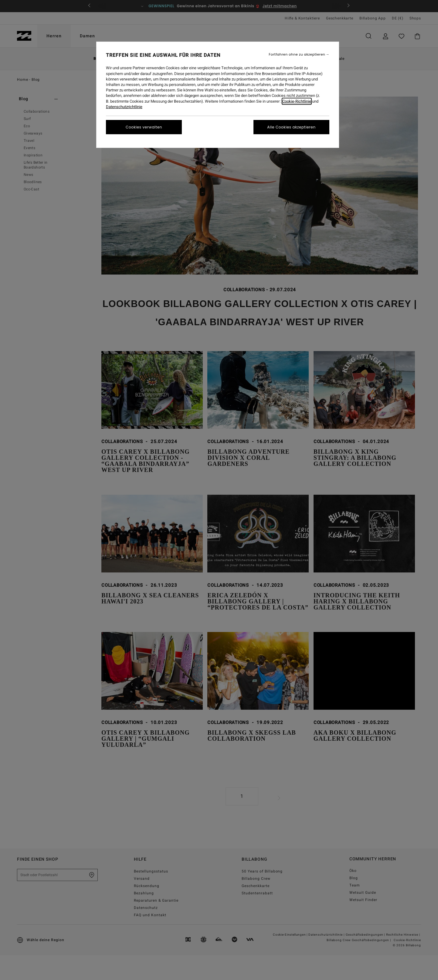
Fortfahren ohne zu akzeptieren (297, 55)
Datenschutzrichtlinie (124, 107)
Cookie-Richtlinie (297, 101)
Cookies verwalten (144, 127)
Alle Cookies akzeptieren (291, 127)
